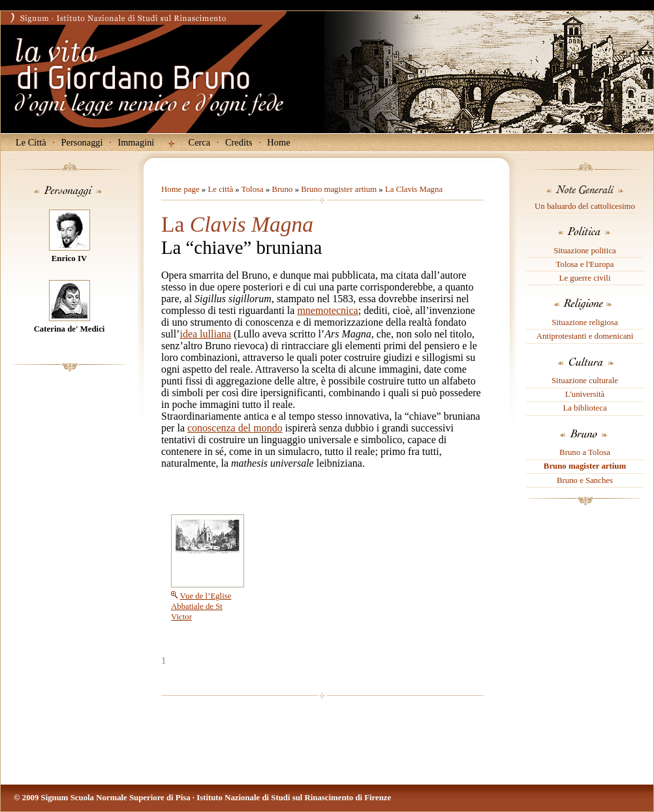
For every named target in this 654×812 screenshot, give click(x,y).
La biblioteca (584, 408)
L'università (585, 394)
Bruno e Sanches (585, 480)
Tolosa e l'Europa (585, 264)
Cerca (200, 142)
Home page (180, 189)
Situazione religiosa (584, 322)
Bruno (282, 189)
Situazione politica (585, 251)
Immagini (136, 142)
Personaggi (82, 142)
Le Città (31, 142)
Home (278, 142)
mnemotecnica (327, 310)
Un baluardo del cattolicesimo (585, 206)
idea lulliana (205, 334)
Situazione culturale (585, 381)
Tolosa (253, 189)
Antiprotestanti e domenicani (585, 336)
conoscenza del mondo (235, 428)
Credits (239, 142)
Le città (220, 189)
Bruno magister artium (585, 466)
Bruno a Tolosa (585, 452)
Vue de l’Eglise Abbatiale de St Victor (201, 606)
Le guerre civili (585, 278)
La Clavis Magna (414, 189)
